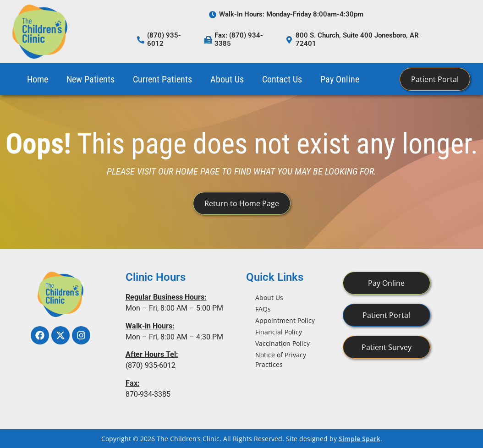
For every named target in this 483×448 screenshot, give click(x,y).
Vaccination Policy (283, 343)
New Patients (91, 79)
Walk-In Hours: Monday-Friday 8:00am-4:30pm (291, 14)
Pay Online (340, 79)
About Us (227, 79)
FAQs (263, 309)
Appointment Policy (285, 320)
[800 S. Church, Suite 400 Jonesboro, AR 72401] (289, 40)
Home (38, 79)
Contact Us (282, 79)
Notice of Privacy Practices (281, 360)
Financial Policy (279, 332)
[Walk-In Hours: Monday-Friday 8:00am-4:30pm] (213, 15)
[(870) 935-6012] (141, 40)
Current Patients (162, 79)
